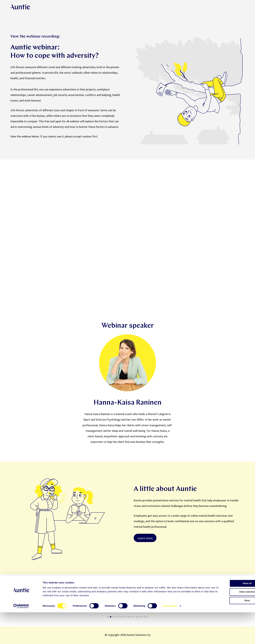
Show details (171, 638)
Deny (228, 634)
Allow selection (228, 625)
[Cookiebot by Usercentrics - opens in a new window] (21, 638)
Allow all (228, 615)
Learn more (145, 538)
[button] (10, 603)
